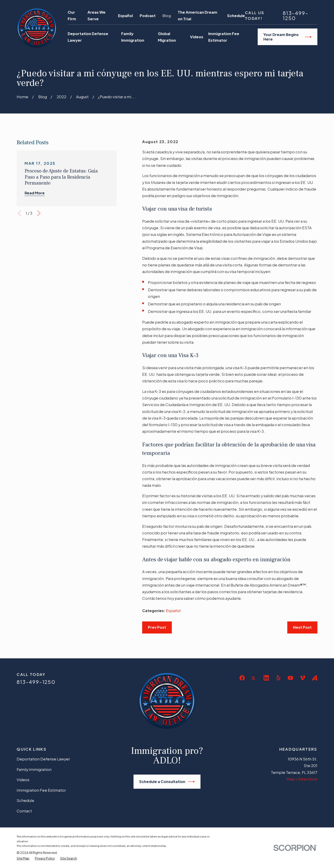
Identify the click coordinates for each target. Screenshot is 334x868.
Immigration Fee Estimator (41, 790)
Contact (24, 811)
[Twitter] (254, 682)
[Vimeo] (302, 678)
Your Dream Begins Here (288, 37)
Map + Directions (302, 779)
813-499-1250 (295, 16)
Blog (167, 16)
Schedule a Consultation (167, 782)
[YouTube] (290, 678)
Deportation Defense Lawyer (43, 759)
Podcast (148, 16)
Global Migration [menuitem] (167, 37)
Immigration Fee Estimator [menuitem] (224, 37)
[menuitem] (23, 858)
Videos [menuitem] (197, 37)
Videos (23, 780)
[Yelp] (278, 678)
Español (125, 16)
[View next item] (39, 213)
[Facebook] (242, 678)
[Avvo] (315, 678)
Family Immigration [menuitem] (133, 37)
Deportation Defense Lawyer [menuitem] (88, 37)
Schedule (236, 16)
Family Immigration (34, 769)
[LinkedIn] (266, 678)
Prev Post (157, 627)
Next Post (302, 627)
